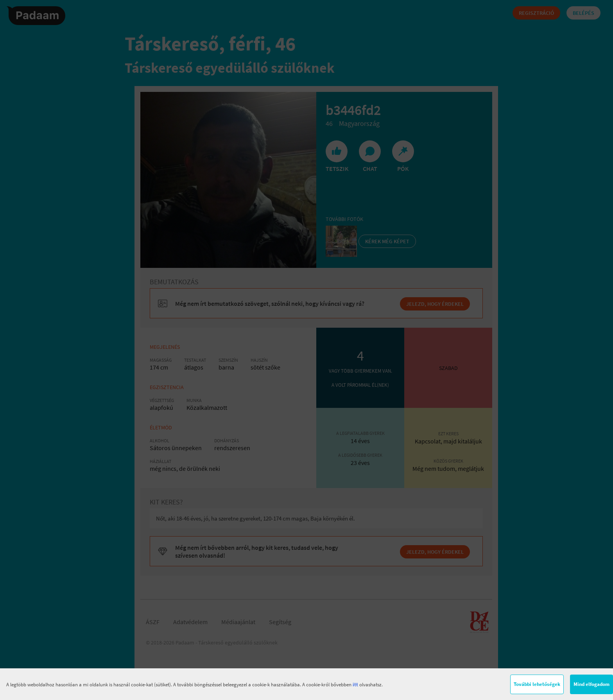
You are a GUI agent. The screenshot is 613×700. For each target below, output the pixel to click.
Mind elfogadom (591, 684)
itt (355, 685)
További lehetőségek (537, 684)
